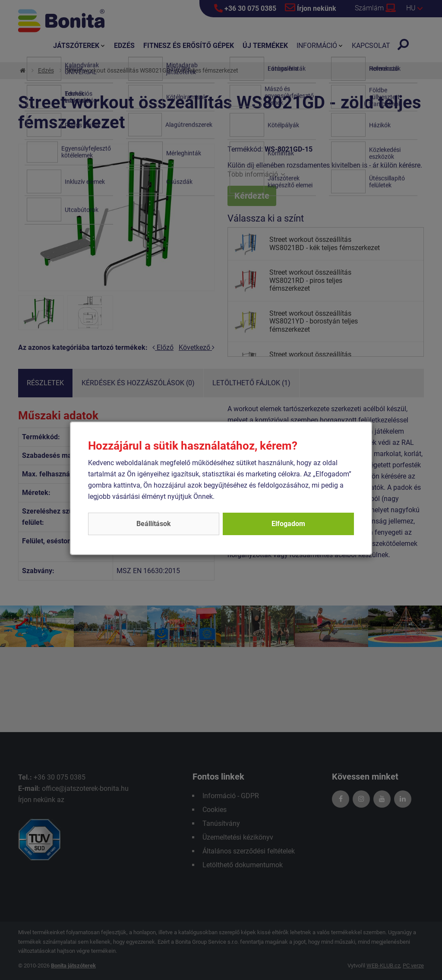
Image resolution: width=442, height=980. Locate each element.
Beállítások (154, 524)
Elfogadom (288, 524)
